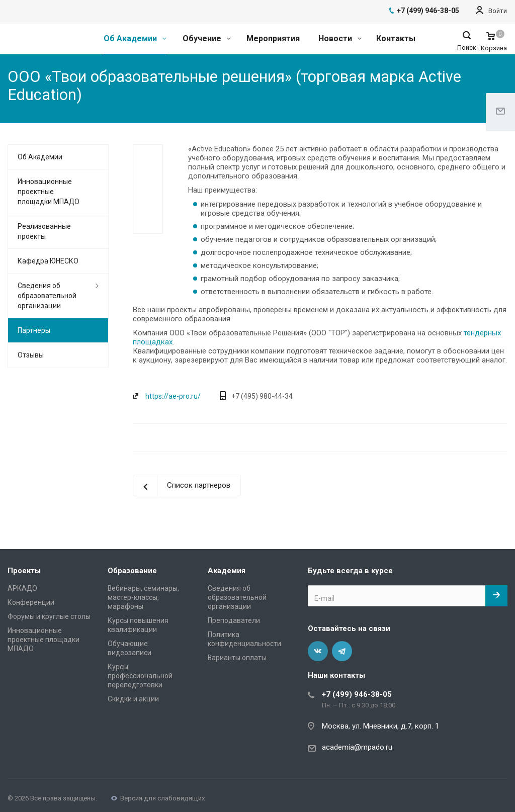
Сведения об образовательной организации (47, 296)
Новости (340, 38)
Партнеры (34, 330)
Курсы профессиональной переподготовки (140, 676)
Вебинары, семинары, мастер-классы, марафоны (143, 597)
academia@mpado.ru (357, 747)
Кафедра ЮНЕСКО (48, 261)
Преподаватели (234, 620)
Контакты (396, 38)
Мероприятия (273, 38)
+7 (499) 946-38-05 (357, 694)
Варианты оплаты (237, 658)
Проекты (24, 571)
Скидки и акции (133, 699)
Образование (132, 571)
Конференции (31, 602)
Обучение (207, 38)
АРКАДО (22, 588)
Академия (227, 571)
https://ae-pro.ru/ (173, 396)
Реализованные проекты (44, 231)
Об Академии (135, 38)
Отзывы (31, 355)
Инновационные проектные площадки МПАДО (49, 192)
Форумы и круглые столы (49, 616)
